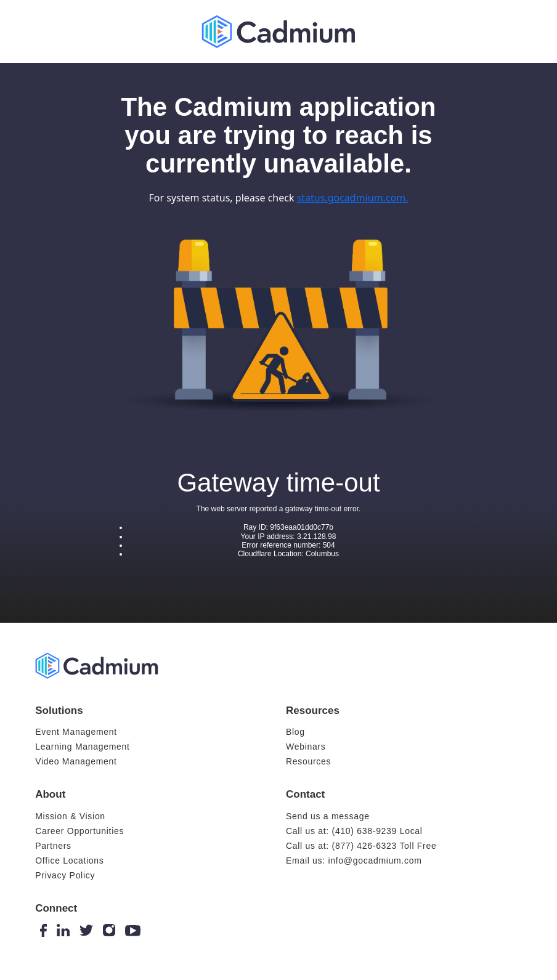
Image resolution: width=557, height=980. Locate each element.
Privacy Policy (65, 875)
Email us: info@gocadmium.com (354, 861)
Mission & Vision (70, 816)
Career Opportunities (79, 831)
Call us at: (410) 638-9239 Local (354, 831)
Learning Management (82, 747)
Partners (53, 846)
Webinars (306, 747)
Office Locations (69, 861)
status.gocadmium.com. (353, 198)
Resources (308, 761)
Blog (295, 732)
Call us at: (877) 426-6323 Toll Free (361, 846)
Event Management (76, 732)
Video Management (76, 761)
